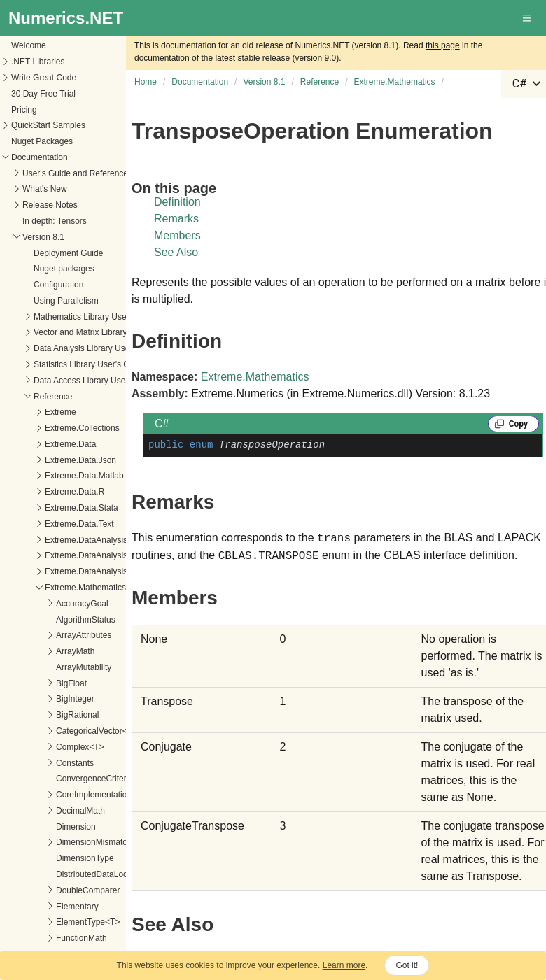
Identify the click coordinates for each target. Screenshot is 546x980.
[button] (528, 18)
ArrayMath (75, 651)
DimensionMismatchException (112, 842)
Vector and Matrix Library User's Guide (106, 332)
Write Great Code (44, 78)
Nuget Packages (42, 141)
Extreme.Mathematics (85, 588)
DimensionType (85, 858)
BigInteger (75, 699)
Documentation (40, 157)
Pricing (24, 110)
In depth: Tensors (55, 221)
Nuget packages (64, 269)
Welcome (29, 45)
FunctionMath (82, 938)
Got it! (407, 965)
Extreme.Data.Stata (82, 508)
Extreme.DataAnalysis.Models (101, 571)
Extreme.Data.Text (79, 524)
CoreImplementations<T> (103, 795)
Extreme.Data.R (75, 492)
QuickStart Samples (48, 125)
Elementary (77, 907)
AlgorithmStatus (86, 620)
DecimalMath (80, 811)
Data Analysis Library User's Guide (98, 348)
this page (443, 45)
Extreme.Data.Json (80, 460)
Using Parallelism (66, 301)
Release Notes (50, 205)
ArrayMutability (84, 667)
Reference (53, 397)
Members (177, 235)
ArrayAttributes (84, 635)
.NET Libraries (38, 62)
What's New (45, 189)
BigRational (77, 715)
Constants (75, 763)
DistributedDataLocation (101, 874)
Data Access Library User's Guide (96, 381)
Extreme (61, 412)
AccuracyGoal (82, 604)
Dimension (76, 827)
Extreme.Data (70, 444)
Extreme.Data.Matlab (84, 476)
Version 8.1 (43, 237)
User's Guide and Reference (75, 173)
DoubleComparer (88, 890)
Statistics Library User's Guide (90, 364)
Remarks (176, 219)
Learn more (344, 965)
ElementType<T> (88, 922)
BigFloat (71, 683)
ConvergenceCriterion (97, 779)
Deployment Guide (68, 253)
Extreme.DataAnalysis (86, 540)
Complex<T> (80, 747)
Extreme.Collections (82, 428)
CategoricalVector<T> (97, 731)
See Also (176, 252)
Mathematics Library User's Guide (97, 317)
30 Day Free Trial (43, 94)
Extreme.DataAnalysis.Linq (95, 555)
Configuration (58, 285)
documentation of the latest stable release (212, 58)
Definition (177, 202)
